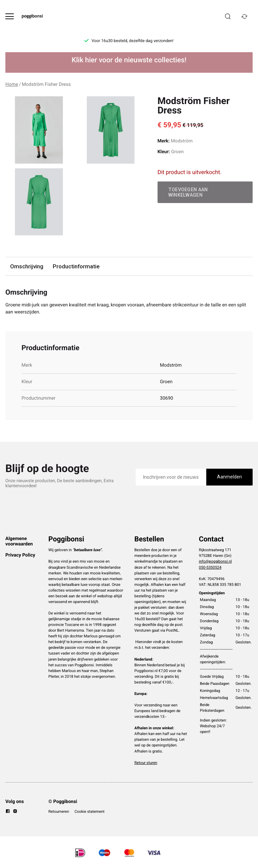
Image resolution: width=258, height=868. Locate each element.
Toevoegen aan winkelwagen (188, 192)
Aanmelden (229, 477)
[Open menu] (10, 16)
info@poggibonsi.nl (215, 561)
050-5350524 (210, 567)
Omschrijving (27, 266)
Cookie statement (90, 811)
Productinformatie (76, 266)
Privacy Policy (20, 555)
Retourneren (59, 811)
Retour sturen (146, 763)
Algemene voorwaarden (19, 541)
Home (12, 85)
